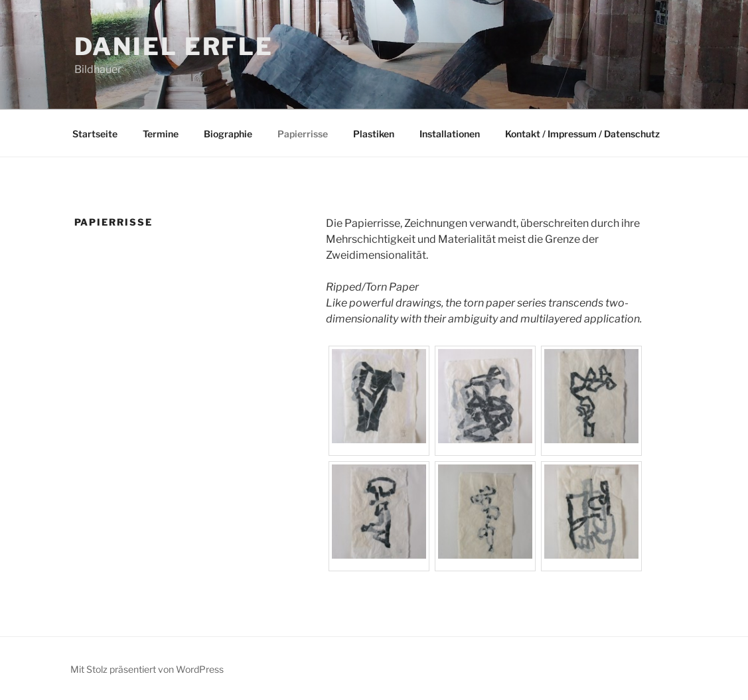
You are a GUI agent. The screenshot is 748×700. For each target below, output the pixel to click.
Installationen (450, 134)
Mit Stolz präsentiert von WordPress (147, 669)
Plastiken (374, 134)
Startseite (95, 134)
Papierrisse (303, 134)
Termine (161, 134)
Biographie (228, 134)
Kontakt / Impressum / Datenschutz (582, 134)
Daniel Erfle (174, 46)
